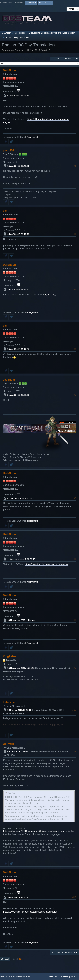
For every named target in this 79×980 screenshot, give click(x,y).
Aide (51, 976)
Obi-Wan (8, 744)
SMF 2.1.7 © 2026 (7, 976)
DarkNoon (9, 70)
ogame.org (50, 294)
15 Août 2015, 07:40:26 (18, 166)
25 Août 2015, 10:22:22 (18, 290)
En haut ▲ (75, 976)
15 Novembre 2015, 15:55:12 (21, 668)
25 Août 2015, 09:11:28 (18, 234)
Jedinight (9, 380)
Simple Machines (23, 976)
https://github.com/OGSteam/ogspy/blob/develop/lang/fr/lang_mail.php (38, 831)
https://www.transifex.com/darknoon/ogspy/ (46, 564)
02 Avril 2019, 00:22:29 (18, 752)
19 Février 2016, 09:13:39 (19, 710)
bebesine (9, 702)
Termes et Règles (62, 976)
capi (6, 211)
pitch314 (8, 150)
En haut (5, 959)
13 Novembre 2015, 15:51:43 (21, 620)
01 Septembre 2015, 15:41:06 (21, 498)
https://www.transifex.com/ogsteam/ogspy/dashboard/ (30, 912)
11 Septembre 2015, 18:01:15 (21, 559)
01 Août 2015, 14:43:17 (18, 95)
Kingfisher (10, 656)
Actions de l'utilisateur (65, 59)
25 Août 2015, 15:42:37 (18, 349)
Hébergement (32, 137)
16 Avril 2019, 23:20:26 (18, 897)
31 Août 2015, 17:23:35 (18, 395)
